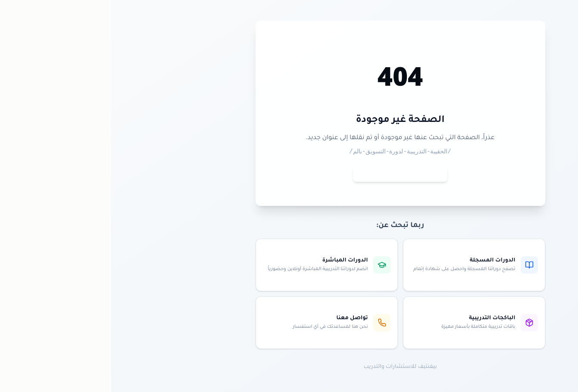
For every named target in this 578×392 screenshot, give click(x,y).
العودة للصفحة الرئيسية (289, 174)
